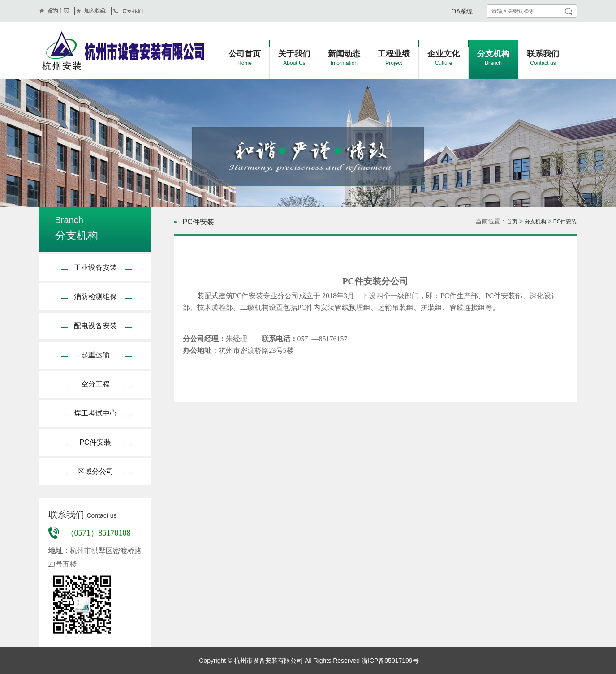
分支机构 (535, 222)
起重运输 (95, 355)
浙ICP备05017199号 (389, 661)
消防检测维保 (95, 297)
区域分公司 (95, 471)
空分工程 (95, 384)
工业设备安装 (95, 268)
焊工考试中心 (95, 413)
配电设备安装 (95, 326)
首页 (512, 222)
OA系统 (462, 11)
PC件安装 (95, 442)
